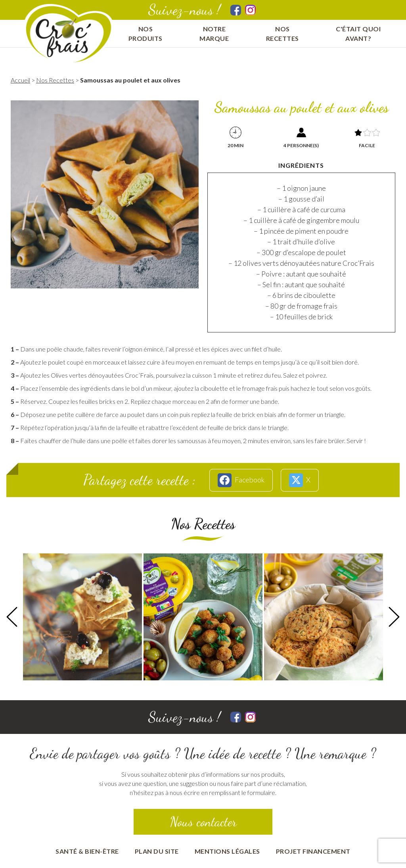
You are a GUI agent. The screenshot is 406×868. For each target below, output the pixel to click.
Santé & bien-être (87, 851)
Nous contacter (203, 822)
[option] (82, 617)
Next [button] (394, 617)
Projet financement (313, 851)
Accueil (20, 80)
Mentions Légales (227, 851)
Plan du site (157, 851)
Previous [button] (12, 617)
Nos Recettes (55, 80)
